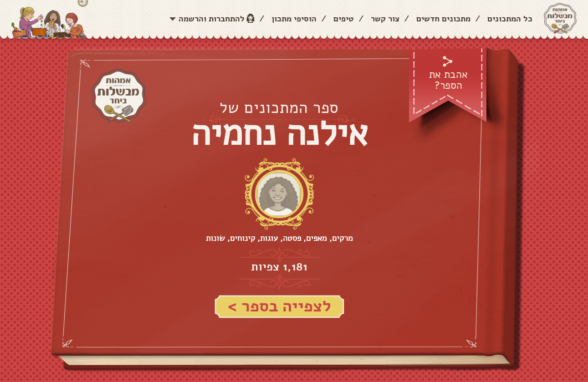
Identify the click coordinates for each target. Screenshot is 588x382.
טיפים (344, 19)
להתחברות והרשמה (212, 19)
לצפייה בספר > (279, 306)
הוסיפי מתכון (294, 19)
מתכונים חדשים (443, 19)
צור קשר (385, 19)
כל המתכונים (510, 19)
